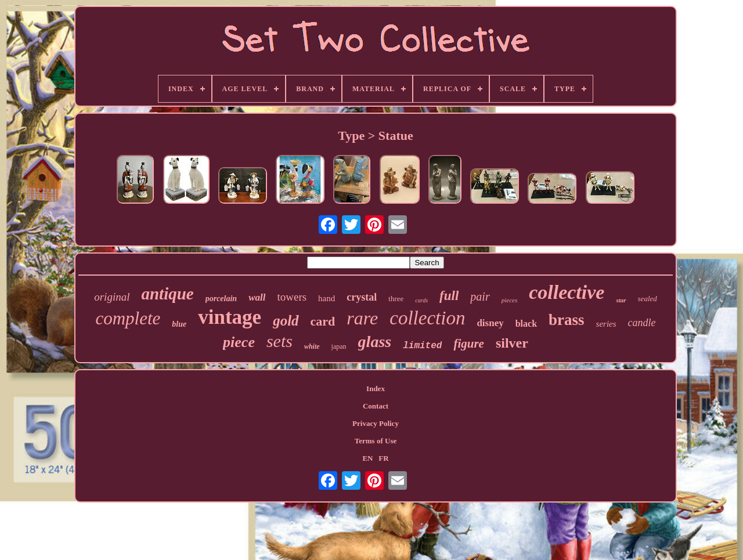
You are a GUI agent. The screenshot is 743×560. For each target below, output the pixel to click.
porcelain (221, 299)
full (449, 296)
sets (279, 341)
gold (286, 321)
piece (239, 342)
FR (383, 458)
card (323, 321)
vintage (230, 317)
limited (422, 346)
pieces (509, 300)
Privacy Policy (376, 423)
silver (512, 343)
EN (367, 458)
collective (567, 292)
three (396, 299)
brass (567, 320)
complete (128, 318)
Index (376, 389)
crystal (362, 297)
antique (167, 294)
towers (292, 297)
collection (427, 318)
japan (339, 346)
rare (362, 318)
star (621, 300)
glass (375, 342)
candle (642, 323)
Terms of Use (376, 441)
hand (327, 298)
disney (490, 323)
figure (469, 344)
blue (179, 324)
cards (421, 300)
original (112, 297)
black (526, 324)
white (312, 346)
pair (480, 297)
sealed (648, 299)
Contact (376, 406)
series (606, 324)
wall (257, 297)
